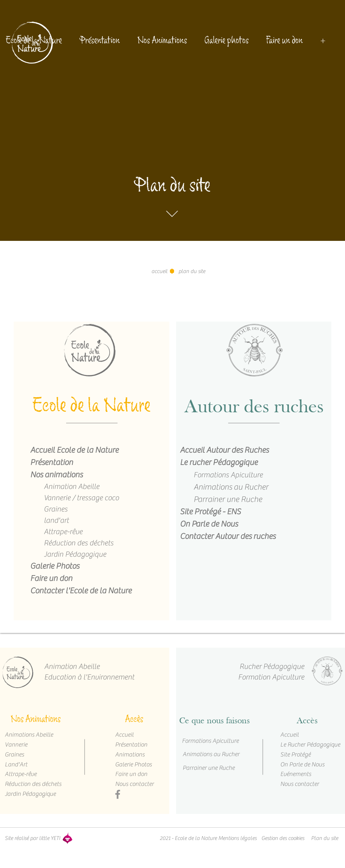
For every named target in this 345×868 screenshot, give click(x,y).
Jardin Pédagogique (75, 554)
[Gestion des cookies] (283, 838)
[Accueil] (136, 735)
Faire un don (51, 578)
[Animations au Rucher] (210, 754)
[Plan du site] (325, 838)
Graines (56, 509)
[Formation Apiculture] (249, 677)
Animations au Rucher (231, 487)
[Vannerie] (29, 745)
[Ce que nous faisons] (214, 721)
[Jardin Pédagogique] (29, 794)
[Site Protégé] (301, 755)
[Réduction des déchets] (33, 784)
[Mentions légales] (237, 838)
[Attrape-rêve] (26, 774)
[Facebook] (118, 794)
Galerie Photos (55, 566)
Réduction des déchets (79, 543)
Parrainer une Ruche (228, 499)
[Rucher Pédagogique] (249, 667)
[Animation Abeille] (78, 667)
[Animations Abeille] (28, 735)
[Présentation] (136, 745)
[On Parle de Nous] (305, 765)
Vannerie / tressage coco (81, 498)
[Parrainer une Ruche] (211, 768)
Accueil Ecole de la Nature (74, 450)
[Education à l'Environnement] (91, 677)
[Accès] (134, 721)
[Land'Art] (26, 765)
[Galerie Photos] (136, 765)
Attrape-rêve (63, 532)
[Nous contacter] (135, 784)
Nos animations (56, 475)
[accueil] (159, 271)
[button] (192, 271)
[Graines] (33, 755)
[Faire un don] (136, 774)
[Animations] (136, 755)
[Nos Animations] (36, 721)
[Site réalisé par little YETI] (33, 838)
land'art (56, 520)
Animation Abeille (72, 487)
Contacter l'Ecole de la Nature (81, 591)
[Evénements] (301, 774)
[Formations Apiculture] (210, 741)
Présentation (52, 462)
